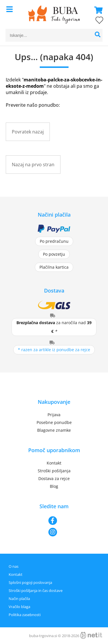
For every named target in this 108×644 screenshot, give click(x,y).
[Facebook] (54, 521)
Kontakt (54, 463)
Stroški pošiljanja (54, 471)
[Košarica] (97, 10)
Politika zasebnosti (25, 615)
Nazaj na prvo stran (33, 165)
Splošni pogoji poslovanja (30, 582)
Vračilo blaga (19, 607)
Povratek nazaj (28, 132)
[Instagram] (54, 532)
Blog (54, 486)
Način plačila (19, 599)
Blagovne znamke (54, 430)
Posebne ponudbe (54, 422)
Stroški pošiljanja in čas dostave (36, 591)
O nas (14, 566)
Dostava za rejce (54, 478)
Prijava (54, 415)
